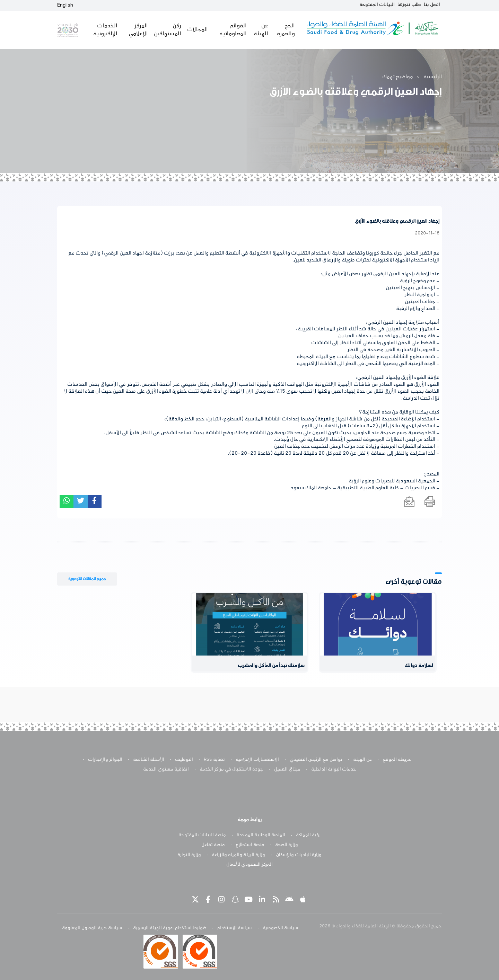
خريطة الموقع (397, 760)
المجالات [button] (197, 30)
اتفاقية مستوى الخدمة (166, 769)
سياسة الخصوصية (281, 928)
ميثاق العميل (287, 769)
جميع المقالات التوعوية (87, 579)
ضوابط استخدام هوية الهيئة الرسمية (170, 928)
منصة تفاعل (213, 845)
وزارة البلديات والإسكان (299, 855)
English (65, 5)
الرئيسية (433, 77)
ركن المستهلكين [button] (167, 30)
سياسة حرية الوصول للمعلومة (92, 928)
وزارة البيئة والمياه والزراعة (238, 855)
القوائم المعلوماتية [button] (232, 30)
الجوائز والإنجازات (105, 760)
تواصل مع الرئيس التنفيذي (316, 760)
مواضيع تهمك (398, 77)
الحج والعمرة (285, 30)
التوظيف (184, 760)
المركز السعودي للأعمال (249, 865)
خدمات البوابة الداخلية (334, 769)
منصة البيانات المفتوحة (202, 835)
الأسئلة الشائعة (149, 760)
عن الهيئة (362, 760)
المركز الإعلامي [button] (138, 30)
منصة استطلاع (250, 845)
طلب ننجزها (409, 5)
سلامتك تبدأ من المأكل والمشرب (271, 666)
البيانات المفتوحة (377, 5)
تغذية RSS (214, 760)
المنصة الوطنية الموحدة (261, 835)
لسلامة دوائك (419, 666)
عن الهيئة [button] (261, 30)
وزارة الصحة (287, 845)
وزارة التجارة (189, 855)
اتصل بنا (432, 5)
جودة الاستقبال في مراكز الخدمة (231, 769)
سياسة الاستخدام (235, 928)
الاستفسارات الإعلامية (257, 760)
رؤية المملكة (308, 835)
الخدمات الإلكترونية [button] (105, 30)
